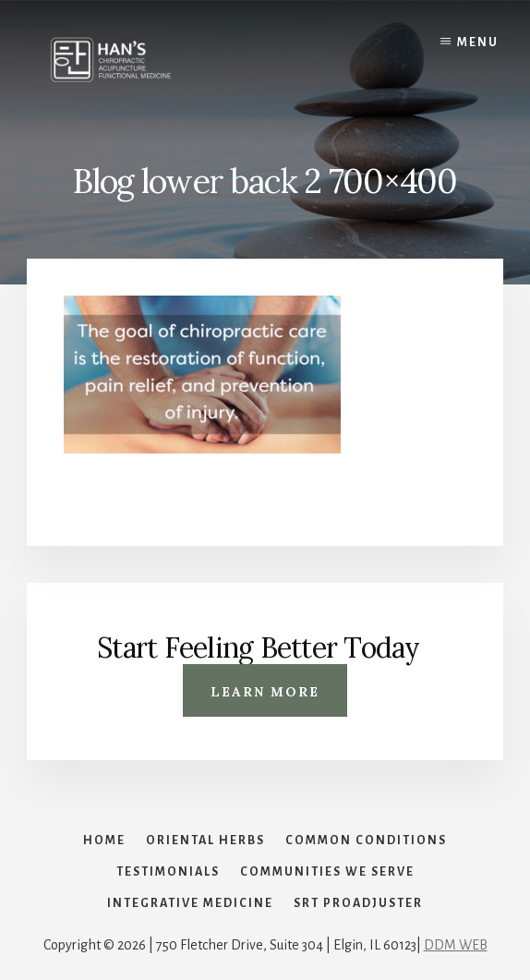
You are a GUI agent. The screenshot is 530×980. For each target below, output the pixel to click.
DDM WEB (456, 945)
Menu (478, 42)
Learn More (265, 692)
